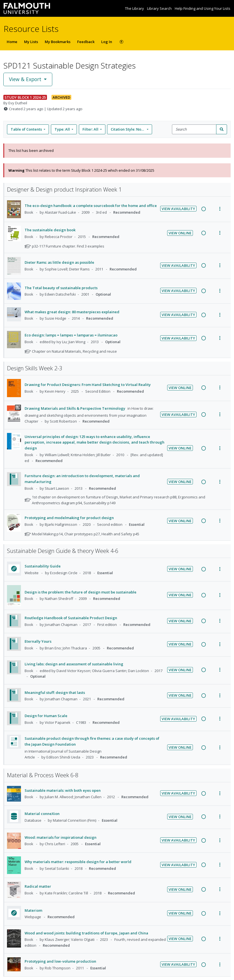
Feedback (86, 42)
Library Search (160, 8)
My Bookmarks (58, 42)
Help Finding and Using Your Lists (203, 8)
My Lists (31, 42)
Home (12, 42)
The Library (135, 8)
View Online (180, 233)
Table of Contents (27, 129)
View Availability (178, 209)
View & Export (26, 79)
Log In (107, 42)
